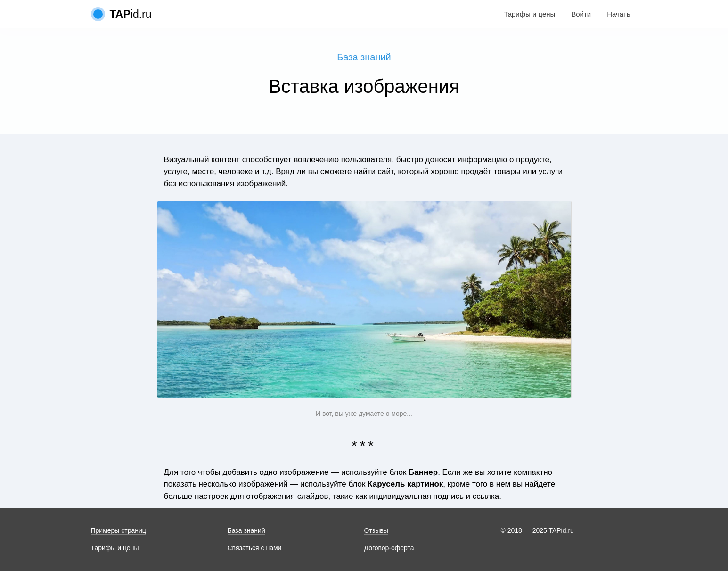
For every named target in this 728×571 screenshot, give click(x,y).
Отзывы (376, 530)
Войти (581, 14)
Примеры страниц (119, 530)
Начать (618, 14)
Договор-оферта (389, 548)
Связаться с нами (255, 548)
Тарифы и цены (529, 14)
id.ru (131, 14)
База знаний (364, 57)
